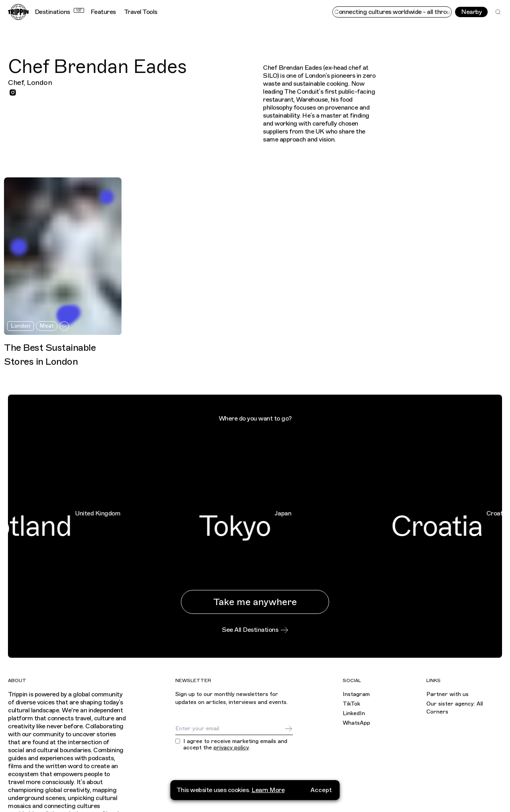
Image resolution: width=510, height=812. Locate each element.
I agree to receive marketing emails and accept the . (235, 745)
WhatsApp (356, 723)
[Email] (230, 729)
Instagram (356, 694)
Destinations (59, 12)
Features (103, 12)
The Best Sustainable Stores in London (50, 355)
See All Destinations (255, 630)
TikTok (351, 704)
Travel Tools (141, 12)
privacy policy (231, 748)
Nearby (471, 12)
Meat (47, 326)
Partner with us (447, 694)
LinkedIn (354, 713)
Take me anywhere (255, 602)
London (21, 326)
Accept (321, 790)
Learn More (268, 790)
